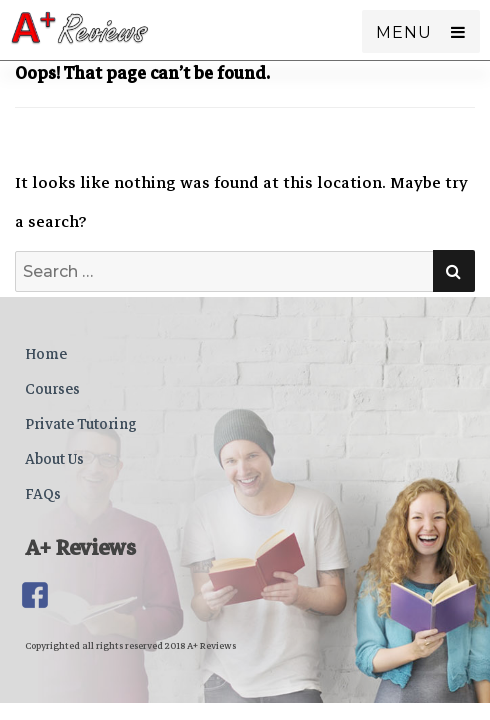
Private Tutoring (81, 424)
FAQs (43, 494)
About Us (54, 459)
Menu (403, 32)
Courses (52, 389)
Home (46, 354)
